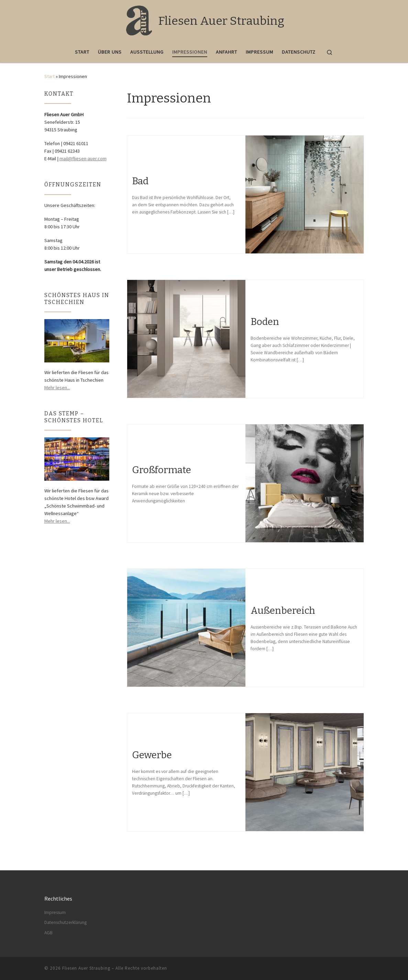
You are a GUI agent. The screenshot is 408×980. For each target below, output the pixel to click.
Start (49, 76)
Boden (265, 322)
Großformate (162, 470)
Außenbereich (283, 611)
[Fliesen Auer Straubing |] (139, 20)
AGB (48, 933)
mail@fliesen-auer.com (83, 159)
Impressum (55, 912)
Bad (140, 181)
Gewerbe (152, 755)
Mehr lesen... (57, 388)
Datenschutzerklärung (65, 922)
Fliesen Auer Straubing (86, 968)
